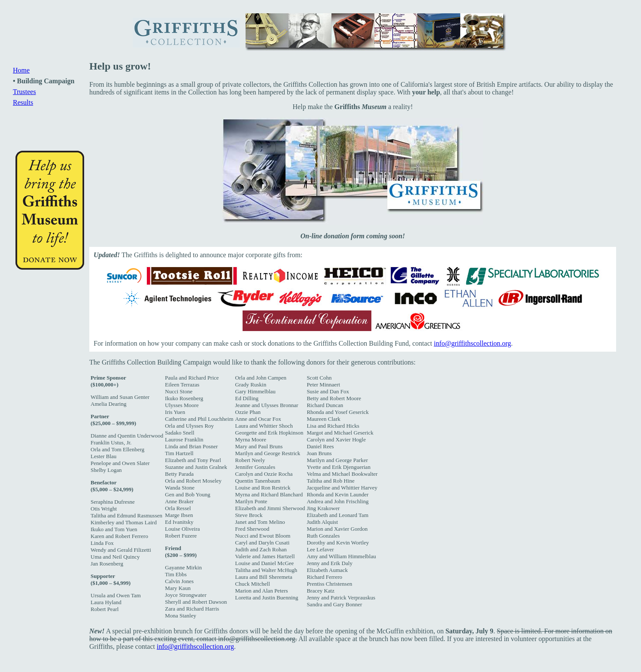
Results (23, 102)
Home (21, 70)
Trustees (24, 92)
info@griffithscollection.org (472, 343)
